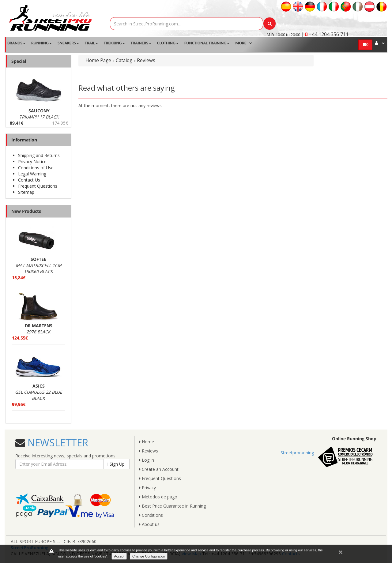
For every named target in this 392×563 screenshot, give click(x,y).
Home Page (98, 60)
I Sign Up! (116, 464)
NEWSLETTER (57, 443)
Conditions (151, 515)
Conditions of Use (36, 168)
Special (19, 61)
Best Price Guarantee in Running (172, 506)
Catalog (124, 60)
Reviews (146, 60)
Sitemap (26, 192)
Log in (147, 460)
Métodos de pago (158, 497)
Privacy (147, 488)
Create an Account (159, 469)
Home (147, 442)
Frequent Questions (38, 186)
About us (149, 524)
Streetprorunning (297, 453)
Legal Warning (32, 174)
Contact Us (29, 180)
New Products (26, 211)
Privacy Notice (32, 161)
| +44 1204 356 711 (325, 34)
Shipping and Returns (39, 155)
